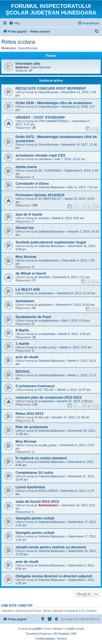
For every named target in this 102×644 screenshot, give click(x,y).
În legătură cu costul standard (41, 458)
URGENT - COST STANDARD (40, 117)
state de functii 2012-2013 (37, 502)
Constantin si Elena (32, 183)
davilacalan (46, 293)
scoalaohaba (47, 334)
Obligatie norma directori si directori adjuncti (54, 576)
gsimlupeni (46, 305)
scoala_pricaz (47, 347)
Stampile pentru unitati (35, 518)
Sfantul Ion (25, 228)
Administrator (48, 505)
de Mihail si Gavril (31, 273)
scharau (44, 218)
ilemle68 (44, 277)
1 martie (22, 344)
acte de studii (27, 357)
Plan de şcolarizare (32, 427)
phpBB (36, 629)
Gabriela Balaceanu (52, 187)
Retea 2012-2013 (30, 414)
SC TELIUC (46, 390)
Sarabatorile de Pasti (33, 317)
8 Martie (22, 330)
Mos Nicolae (26, 257)
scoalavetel (46, 401)
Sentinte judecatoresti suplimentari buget (51, 242)
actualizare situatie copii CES (40, 155)
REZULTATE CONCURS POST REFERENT (51, 88)
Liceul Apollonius (30, 487)
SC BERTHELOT (50, 199)
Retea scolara (18, 42)
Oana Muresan (28, 48)
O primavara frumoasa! (35, 386)
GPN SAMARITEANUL (54, 121)
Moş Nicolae (26, 441)
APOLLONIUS (48, 491)
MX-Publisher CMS (65, 634)
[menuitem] (14, 23)
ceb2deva (45, 159)
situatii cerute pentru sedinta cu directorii (51, 547)
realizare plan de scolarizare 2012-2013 (49, 397)
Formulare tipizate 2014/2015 (40, 195)
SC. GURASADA (50, 170)
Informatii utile (28, 64)
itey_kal (43, 417)
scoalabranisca (48, 260)
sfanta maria (26, 167)
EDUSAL (23, 371)
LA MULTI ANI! (28, 289)
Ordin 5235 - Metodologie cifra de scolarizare (54, 103)
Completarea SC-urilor (35, 473)
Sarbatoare (25, 301)
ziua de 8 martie (29, 214)
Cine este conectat (17, 605)
